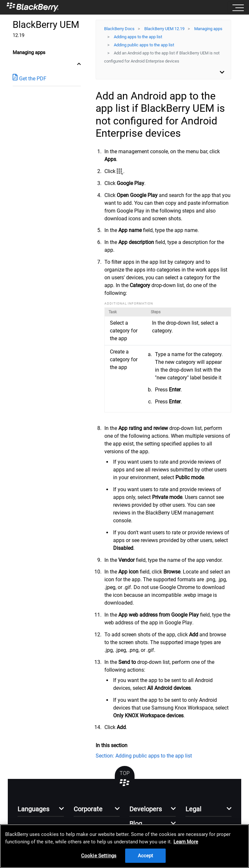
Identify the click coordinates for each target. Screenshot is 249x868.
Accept (146, 856)
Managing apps (208, 29)
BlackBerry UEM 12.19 (164, 29)
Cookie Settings (99, 856)
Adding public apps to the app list (144, 45)
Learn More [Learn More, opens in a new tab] (186, 842)
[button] (41, 811)
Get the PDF (30, 78)
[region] (124, 846)
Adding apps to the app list (138, 37)
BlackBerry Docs (119, 29)
